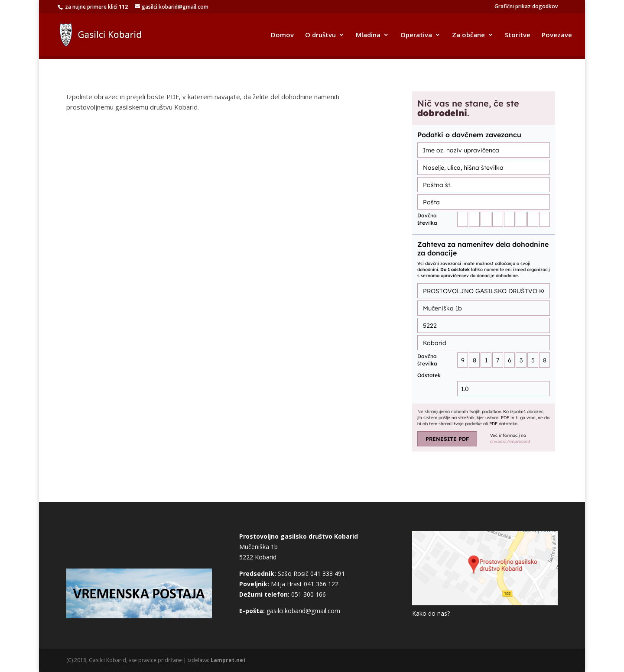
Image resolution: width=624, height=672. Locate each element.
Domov (282, 35)
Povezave (557, 35)
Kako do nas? (431, 613)
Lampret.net (228, 660)
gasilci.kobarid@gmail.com (303, 611)
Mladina (368, 35)
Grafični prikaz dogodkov (526, 7)
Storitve (518, 35)
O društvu (320, 35)
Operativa (416, 35)
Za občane (468, 35)
